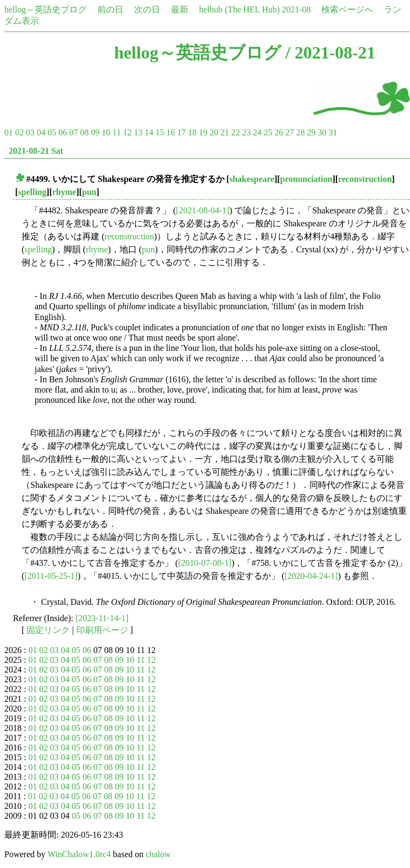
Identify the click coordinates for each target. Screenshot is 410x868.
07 (74, 132)
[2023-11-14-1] (102, 618)
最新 (180, 9)
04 (41, 132)
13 (138, 132)
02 (19, 132)
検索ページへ (347, 9)
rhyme (64, 192)
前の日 (110, 9)
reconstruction (365, 179)
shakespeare (252, 179)
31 (333, 132)
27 (289, 132)
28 (300, 132)
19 (203, 132)
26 (279, 132)
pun (90, 192)
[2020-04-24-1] (311, 576)
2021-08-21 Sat (36, 151)
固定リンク (48, 630)
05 (52, 132)
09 (95, 132)
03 (30, 132)
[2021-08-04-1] (203, 210)
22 (235, 132)
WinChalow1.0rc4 (79, 854)
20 (214, 132)
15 (160, 132)
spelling (32, 192)
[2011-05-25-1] (51, 576)
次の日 (147, 9)
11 (117, 132)
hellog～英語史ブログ (45, 9)
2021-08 (296, 9)
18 (192, 132)
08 (84, 132)
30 (322, 132)
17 (181, 132)
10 (106, 132)
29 (311, 132)
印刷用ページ (102, 630)
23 (246, 132)
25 (268, 132)
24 (257, 132)
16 (170, 132)
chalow (158, 854)
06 (63, 132)
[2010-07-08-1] (205, 563)
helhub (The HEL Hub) (239, 9)
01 (9, 132)
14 (149, 132)
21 (224, 132)
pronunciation (306, 179)
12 (127, 132)
